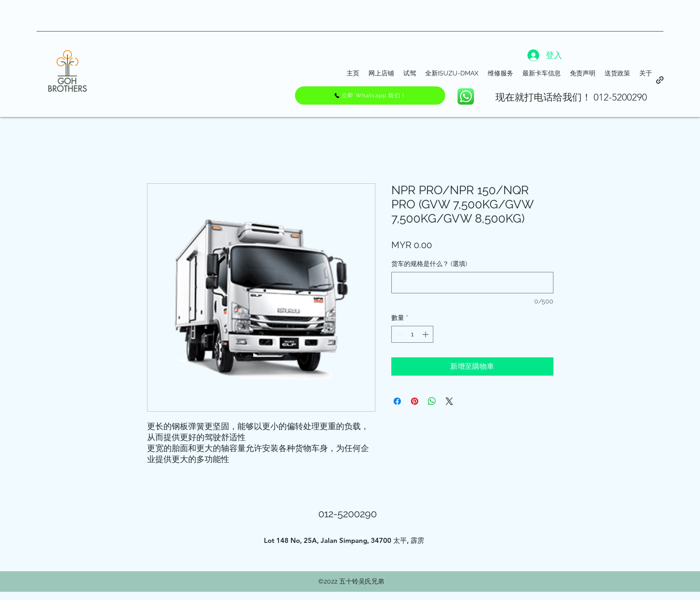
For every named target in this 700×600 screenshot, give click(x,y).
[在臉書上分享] (397, 401)
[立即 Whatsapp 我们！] (370, 96)
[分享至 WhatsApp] (432, 401)
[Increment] (426, 334)
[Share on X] (449, 401)
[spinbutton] (412, 334)
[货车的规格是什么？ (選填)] (472, 283)
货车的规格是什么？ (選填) (429, 264)
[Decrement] (398, 334)
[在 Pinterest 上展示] (415, 401)
